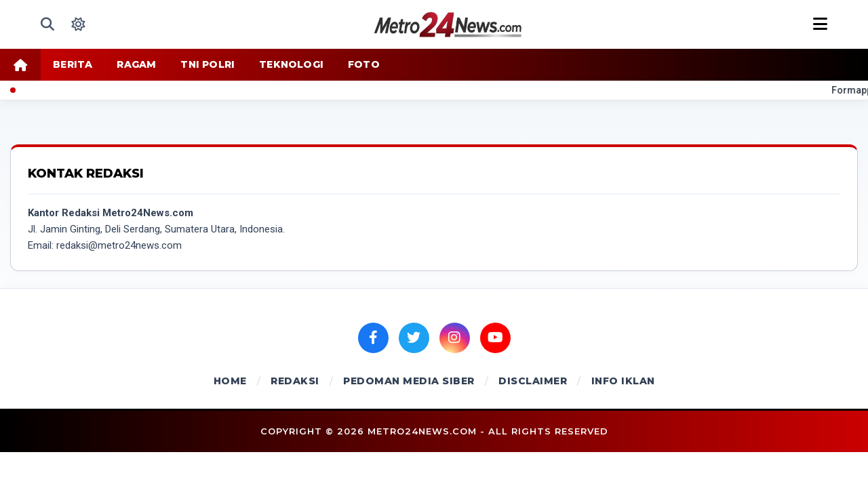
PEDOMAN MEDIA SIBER (409, 381)
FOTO (364, 64)
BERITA (73, 64)
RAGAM (136, 64)
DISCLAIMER (533, 381)
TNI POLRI (208, 64)
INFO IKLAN (623, 381)
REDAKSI (295, 381)
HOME (230, 381)
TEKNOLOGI (291, 64)
